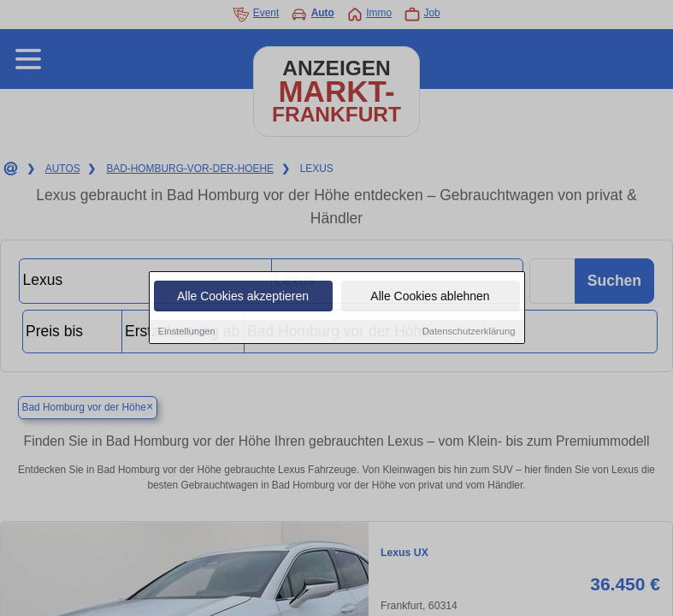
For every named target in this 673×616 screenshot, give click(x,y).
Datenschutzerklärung (469, 333)
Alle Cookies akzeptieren (243, 298)
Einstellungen (187, 333)
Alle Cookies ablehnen (430, 298)
